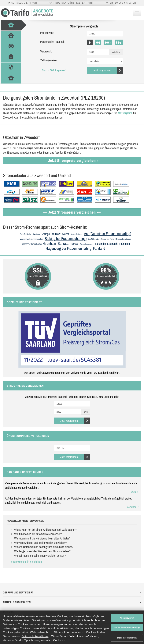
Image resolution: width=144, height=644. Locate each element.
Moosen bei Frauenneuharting (31, 239)
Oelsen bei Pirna (107, 239)
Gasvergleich (125, 113)
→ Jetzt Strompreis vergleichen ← (72, 160)
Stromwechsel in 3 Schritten (26, 562)
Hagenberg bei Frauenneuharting (68, 248)
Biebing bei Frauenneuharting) (66, 238)
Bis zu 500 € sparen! (54, 70)
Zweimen (37, 234)
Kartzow (56, 234)
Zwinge (46, 234)
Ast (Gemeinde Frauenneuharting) (108, 234)
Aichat (66, 234)
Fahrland (99, 248)
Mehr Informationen (127, 638)
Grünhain (50, 243)
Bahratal (63, 243)
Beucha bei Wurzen (123, 239)
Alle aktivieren (127, 618)
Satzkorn (75, 244)
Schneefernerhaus (87, 244)
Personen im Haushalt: (53, 42)
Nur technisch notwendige (127, 627)
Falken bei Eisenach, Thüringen (112, 244)
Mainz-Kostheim (77, 234)
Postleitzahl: (47, 33)
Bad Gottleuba (26, 234)
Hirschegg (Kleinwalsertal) (31, 244)
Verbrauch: (46, 51)
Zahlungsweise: (49, 60)
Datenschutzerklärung (35, 636)
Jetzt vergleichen (108, 70)
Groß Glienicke (94, 239)
